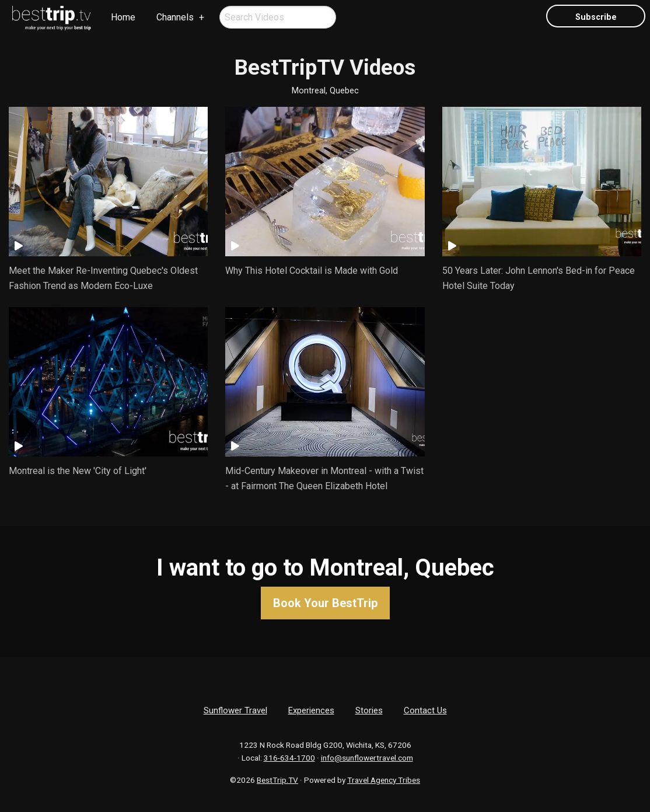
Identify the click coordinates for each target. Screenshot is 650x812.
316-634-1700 (289, 758)
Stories (369, 710)
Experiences (311, 710)
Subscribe (596, 17)
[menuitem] (52, 18)
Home (123, 17)
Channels (175, 17)
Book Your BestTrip (325, 603)
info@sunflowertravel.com (367, 758)
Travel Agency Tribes (384, 780)
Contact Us (425, 710)
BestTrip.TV (277, 780)
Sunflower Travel (235, 710)
